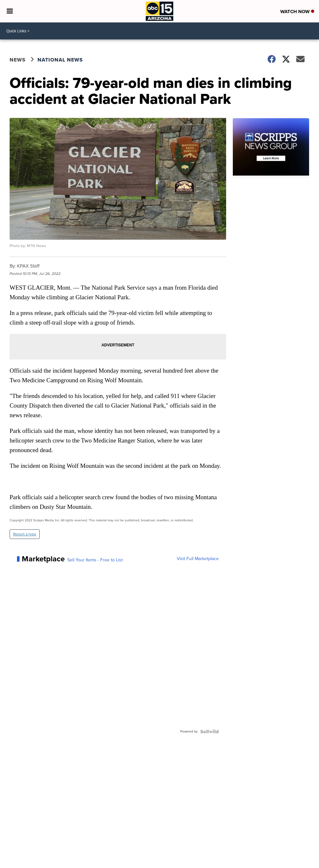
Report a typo (25, 534)
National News (60, 60)
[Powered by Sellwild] (209, 732)
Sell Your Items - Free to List (95, 560)
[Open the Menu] (10, 11)
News (18, 60)
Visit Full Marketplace (198, 559)
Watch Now (297, 12)
